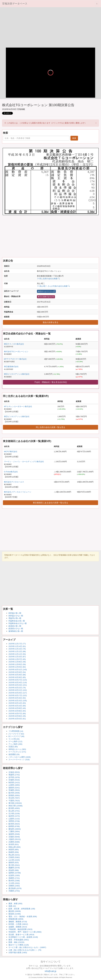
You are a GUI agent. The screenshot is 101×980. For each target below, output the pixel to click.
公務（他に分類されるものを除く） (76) (25, 950)
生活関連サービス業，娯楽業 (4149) (23, 937)
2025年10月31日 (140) (18, 670)
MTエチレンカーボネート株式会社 (18, 406)
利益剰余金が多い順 (17, 621)
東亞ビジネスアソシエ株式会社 (17, 374)
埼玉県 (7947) (14, 798)
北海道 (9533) (14, 772)
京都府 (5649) (14, 837)
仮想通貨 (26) (14, 754)
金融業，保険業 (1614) (18, 927)
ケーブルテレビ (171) (17, 752)
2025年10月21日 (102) (18, 690)
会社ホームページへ (46, 291)
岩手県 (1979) (14, 777)
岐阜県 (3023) (14, 824)
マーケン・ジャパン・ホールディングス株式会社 (24, 462)
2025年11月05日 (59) (17, 664)
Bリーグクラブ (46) (16, 736)
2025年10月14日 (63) (17, 703)
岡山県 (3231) (14, 855)
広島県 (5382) (14, 857)
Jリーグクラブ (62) (16, 734)
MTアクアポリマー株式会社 (15, 359)
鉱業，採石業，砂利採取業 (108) (22, 909)
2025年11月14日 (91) (17, 646)
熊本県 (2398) (14, 881)
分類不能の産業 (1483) (18, 953)
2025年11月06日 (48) (17, 662)
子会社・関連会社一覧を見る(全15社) (51, 382)
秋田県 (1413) (14, 783)
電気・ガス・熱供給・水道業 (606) (23, 916)
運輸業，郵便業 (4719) (18, 922)
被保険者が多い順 (16, 631)
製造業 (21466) (15, 914)
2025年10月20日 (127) (18, 693)
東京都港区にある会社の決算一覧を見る (50, 503)
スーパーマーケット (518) (19, 760)
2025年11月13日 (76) (17, 649)
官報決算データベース (15, 4)
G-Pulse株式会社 (11, 472)
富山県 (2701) (14, 811)
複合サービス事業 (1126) (19, 945)
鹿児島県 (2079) (15, 888)
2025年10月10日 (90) (17, 706)
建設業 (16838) (15, 911)
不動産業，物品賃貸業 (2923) (20, 929)
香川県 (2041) (14, 865)
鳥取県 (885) (14, 850)
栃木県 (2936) (14, 793)
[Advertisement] (50, 28)
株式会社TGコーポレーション (16, 352)
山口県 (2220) (14, 860)
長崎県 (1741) (14, 878)
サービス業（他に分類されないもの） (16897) (27, 947)
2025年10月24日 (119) (18, 682)
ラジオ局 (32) (14, 739)
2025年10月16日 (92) (17, 698)
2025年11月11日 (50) (17, 654)
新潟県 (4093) (14, 808)
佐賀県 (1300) (14, 875)
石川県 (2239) (14, 814)
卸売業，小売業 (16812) (18, 924)
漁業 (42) (12, 906)
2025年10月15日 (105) (18, 701)
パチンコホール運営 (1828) (20, 757)
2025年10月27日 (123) (18, 680)
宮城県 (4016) (14, 780)
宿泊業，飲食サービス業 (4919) (21, 935)
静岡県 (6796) (14, 826)
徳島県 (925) (14, 863)
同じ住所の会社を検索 (48, 279)
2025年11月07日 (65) (17, 659)
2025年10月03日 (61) (17, 719)
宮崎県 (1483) (14, 886)
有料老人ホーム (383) (17, 749)
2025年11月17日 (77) (17, 644)
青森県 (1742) (14, 775)
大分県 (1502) (14, 883)
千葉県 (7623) (14, 801)
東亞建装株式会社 (11, 367)
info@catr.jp (51, 971)
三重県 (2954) (14, 831)
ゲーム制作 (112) (15, 741)
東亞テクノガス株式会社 (14, 344)
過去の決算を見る (50, 322)
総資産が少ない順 (16, 628)
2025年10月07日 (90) (17, 714)
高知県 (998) (14, 870)
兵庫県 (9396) (14, 842)
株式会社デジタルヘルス (14, 482)
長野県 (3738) (14, 821)
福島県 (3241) (14, 788)
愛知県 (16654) (15, 829)
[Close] (96, 123)
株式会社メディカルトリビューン (18, 492)
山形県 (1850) (14, 785)
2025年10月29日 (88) (17, 675)
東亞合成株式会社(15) (46, 297)
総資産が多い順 (15, 626)
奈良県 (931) (14, 844)
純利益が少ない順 (16, 616)
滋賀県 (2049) (14, 834)
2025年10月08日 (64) (17, 711)
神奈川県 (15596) (15, 806)
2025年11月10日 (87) (17, 657)
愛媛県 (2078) (14, 868)
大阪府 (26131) (15, 839)
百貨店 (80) (13, 747)
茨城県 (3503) (14, 790)
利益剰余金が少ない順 (18, 623)
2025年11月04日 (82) (17, 667)
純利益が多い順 (15, 613)
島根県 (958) (14, 852)
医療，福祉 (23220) (16, 942)
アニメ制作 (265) (15, 744)
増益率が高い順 (15, 618)
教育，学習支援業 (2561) (19, 940)
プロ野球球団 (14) (16, 731)
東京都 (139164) (15, 803)
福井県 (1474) (14, 816)
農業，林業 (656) (15, 904)
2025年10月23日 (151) (18, 685)
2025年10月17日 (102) (18, 695)
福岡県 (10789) (15, 873)
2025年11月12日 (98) (17, 651)
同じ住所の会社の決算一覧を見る (50, 427)
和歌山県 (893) (15, 847)
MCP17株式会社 (11, 452)
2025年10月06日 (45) (17, 716)
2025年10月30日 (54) (17, 672)
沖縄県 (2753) (14, 891)
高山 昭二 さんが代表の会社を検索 (53, 286)
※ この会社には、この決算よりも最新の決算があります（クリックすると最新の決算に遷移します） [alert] (51, 123)
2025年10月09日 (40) (17, 708)
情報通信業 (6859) (16, 919)
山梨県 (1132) (14, 819)
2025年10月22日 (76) (17, 688)
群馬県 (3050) (14, 795)
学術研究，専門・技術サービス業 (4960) (25, 932)
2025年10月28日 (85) (17, 677)
